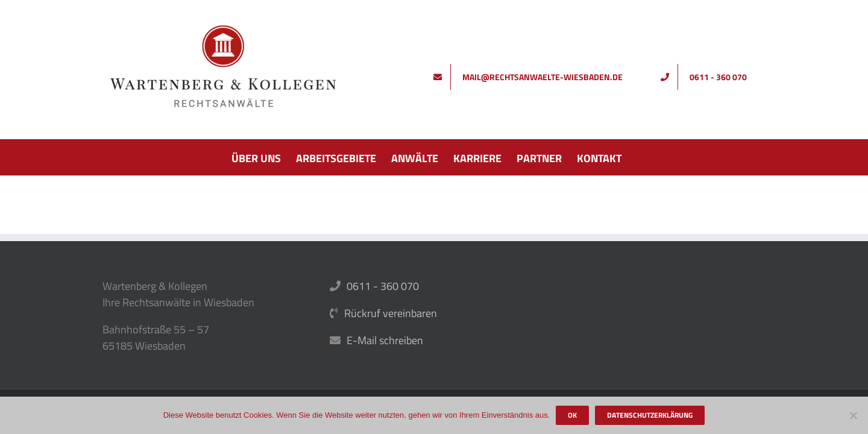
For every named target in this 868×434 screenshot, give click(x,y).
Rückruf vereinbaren (391, 313)
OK (572, 415)
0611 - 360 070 (383, 286)
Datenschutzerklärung (650, 415)
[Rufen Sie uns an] (708, 77)
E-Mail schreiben (385, 340)
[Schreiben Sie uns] (532, 77)
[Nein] (853, 415)
